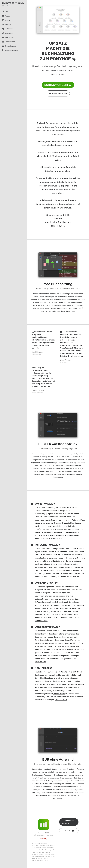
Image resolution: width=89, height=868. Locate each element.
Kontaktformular (8, 46)
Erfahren (5, 24)
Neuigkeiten (7, 33)
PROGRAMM (13, 3)
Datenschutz (7, 37)
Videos (5, 16)
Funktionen (6, 29)
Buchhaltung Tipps (9, 50)
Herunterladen (7, 42)
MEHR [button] (58, 93)
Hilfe (4, 12)
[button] (69, 831)
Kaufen (5, 20)
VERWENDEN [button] (58, 85)
